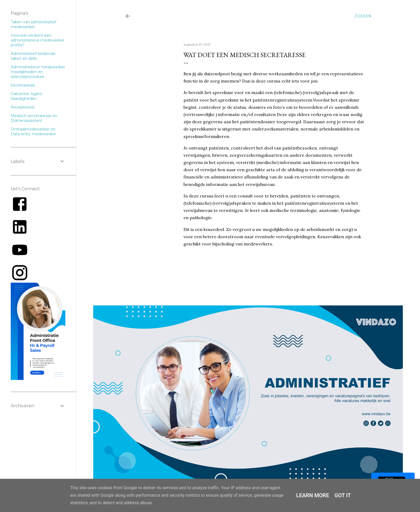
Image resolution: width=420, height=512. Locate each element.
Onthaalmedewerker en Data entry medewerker (33, 132)
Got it (343, 495)
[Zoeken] (363, 16)
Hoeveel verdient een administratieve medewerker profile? (38, 40)
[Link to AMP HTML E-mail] (20, 280)
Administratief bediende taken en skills (33, 56)
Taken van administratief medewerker (33, 24)
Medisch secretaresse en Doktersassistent (34, 118)
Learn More (313, 495)
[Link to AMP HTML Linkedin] (20, 235)
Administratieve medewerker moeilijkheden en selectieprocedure (38, 72)
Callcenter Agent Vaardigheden (27, 96)
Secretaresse (23, 85)
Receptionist (23, 107)
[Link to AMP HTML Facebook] (20, 212)
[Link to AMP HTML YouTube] (20, 257)
